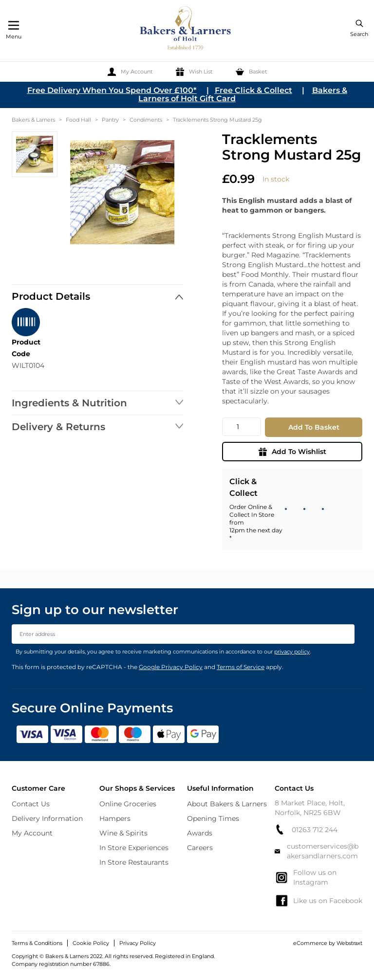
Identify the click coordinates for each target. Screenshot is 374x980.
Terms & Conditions (37, 943)
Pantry (110, 120)
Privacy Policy (138, 943)
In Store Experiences (134, 848)
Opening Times (213, 818)
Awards (200, 833)
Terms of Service (241, 667)
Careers (200, 848)
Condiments (146, 120)
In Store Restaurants (134, 862)
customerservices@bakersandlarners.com (317, 851)
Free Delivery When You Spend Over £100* (112, 90)
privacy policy (292, 652)
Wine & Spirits (123, 833)
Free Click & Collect (253, 90)
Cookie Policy (91, 943)
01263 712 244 (306, 829)
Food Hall (78, 120)
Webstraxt (349, 943)
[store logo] (186, 29)
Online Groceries (128, 804)
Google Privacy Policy (171, 667)
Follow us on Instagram (306, 877)
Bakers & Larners (33, 120)
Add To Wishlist (292, 452)
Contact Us (31, 804)
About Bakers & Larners (227, 804)
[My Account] (130, 72)
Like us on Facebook (318, 901)
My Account (32, 833)
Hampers (115, 818)
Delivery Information (47, 818)
